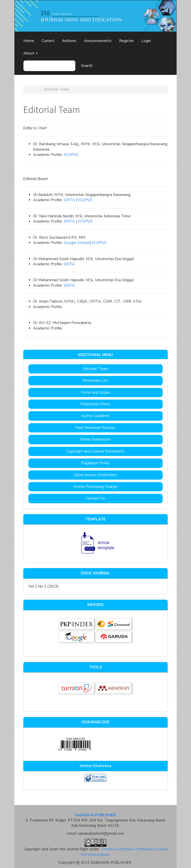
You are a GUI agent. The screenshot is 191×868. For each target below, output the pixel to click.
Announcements (98, 41)
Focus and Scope (95, 392)
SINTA (69, 200)
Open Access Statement (95, 475)
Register (126, 41)
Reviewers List (95, 380)
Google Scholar (77, 243)
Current (48, 41)
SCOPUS (71, 155)
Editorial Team (95, 369)
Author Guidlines (95, 416)
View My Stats (95, 784)
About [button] (31, 53)
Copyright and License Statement (95, 451)
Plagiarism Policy (95, 463)
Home (29, 41)
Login (146, 41)
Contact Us (95, 498)
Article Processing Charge (95, 487)
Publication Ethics (95, 404)
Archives (69, 41)
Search (87, 66)
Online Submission (95, 439)
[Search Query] (49, 66)
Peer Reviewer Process (95, 428)
